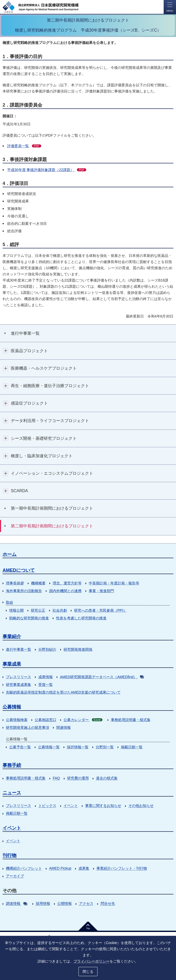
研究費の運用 (78, 778)
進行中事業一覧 (19, 649)
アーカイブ (15, 876)
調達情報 (17, 903)
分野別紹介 (47, 649)
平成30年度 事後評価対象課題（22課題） (47, 170)
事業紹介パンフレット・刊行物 (122, 868)
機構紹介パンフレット (24, 868)
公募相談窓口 (46, 720)
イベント (71, 806)
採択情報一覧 (78, 747)
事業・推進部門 (101, 591)
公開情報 (65, 903)
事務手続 (12, 765)
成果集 (84, 868)
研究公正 (38, 610)
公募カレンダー (83, 720)
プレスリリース (19, 677)
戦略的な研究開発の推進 (29, 618)
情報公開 (16, 610)
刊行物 (10, 855)
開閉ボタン (6, 351)
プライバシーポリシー (92, 961)
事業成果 (12, 664)
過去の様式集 (107, 778)
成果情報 (46, 677)
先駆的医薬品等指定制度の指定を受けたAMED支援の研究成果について (63, 692)
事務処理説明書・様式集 (131, 720)
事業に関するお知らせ (103, 806)
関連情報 (64, 727)
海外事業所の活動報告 (24, 591)
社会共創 (60, 610)
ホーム (10, 554)
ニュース (12, 793)
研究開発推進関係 (78, 649)
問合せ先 (108, 903)
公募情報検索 (17, 720)
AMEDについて (19, 570)
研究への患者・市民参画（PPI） (100, 610)
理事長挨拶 (15, 583)
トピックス (47, 806)
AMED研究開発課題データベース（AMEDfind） (102, 677)
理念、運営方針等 (67, 583)
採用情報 (43, 903)
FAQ (56, 778)
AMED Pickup (60, 868)
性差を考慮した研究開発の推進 (81, 618)
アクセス (86, 903)
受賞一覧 (46, 685)
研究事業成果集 (19, 685)
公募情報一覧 (49, 747)
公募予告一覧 (20, 747)
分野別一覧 (105, 747)
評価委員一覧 (24, 146)
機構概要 (38, 583)
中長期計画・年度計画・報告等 (114, 583)
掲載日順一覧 (132, 747)
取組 (10, 602)
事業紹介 (12, 637)
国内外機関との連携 (65, 591)
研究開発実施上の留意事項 (28, 727)
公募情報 (12, 707)
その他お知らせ (141, 806)
